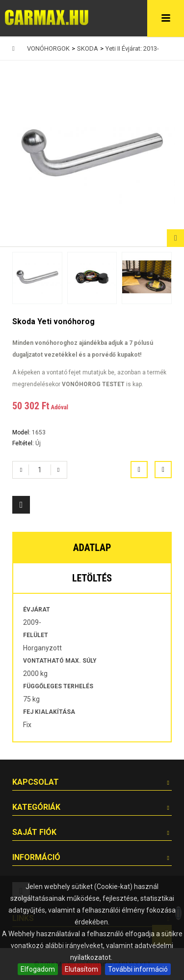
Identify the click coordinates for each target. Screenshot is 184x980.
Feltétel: (24, 443)
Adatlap (92, 548)
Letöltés (92, 578)
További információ (138, 969)
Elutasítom (81, 969)
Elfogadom (38, 969)
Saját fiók (34, 832)
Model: (22, 432)
